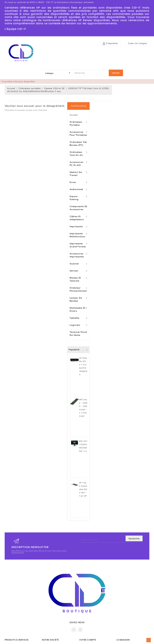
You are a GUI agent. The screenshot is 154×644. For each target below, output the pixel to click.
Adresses (84, 607)
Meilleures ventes (13, 603)
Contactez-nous (50, 621)
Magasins (47, 630)
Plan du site (48, 625)
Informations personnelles (92, 594)
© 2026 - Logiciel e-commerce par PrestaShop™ (77, 641)
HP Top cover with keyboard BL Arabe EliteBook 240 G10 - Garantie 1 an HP (25, 438)
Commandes (85, 598)
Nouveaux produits (14, 598)
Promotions (10, 594)
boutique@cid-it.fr (129, 616)
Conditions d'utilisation (53, 603)
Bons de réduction (88, 612)
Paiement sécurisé (51, 612)
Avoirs (82, 603)
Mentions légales (50, 598)
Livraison (46, 594)
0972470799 (126, 612)
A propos (46, 607)
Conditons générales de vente (57, 616)
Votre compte (88, 587)
